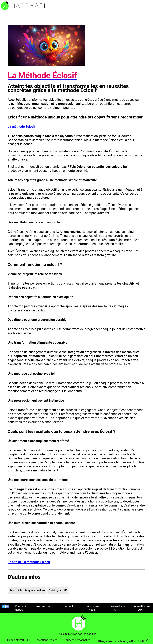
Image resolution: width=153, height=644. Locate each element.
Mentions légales (47, 640)
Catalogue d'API (58, 590)
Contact (68, 606)
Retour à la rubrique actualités (27, 590)
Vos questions (44, 606)
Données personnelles (77, 640)
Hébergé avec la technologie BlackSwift (123, 641)
